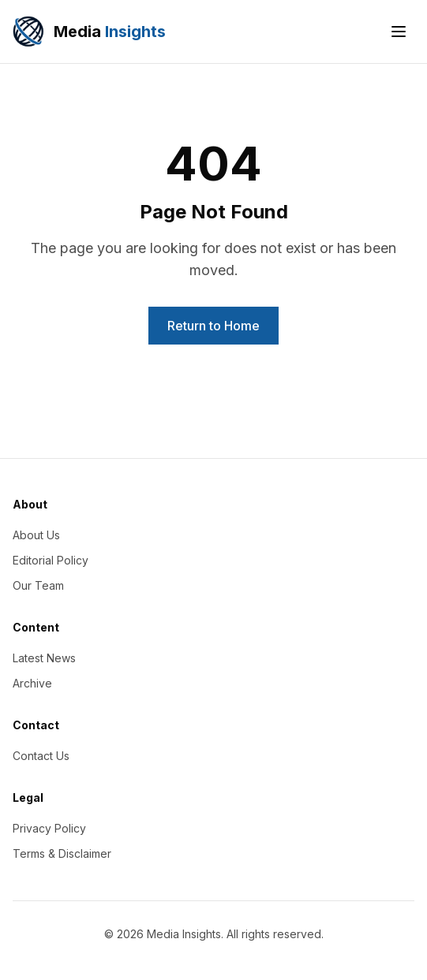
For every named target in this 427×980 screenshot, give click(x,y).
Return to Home (213, 326)
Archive (32, 683)
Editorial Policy (51, 560)
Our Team (38, 585)
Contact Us (41, 756)
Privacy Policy (49, 828)
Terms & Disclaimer (62, 853)
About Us (36, 535)
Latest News (44, 658)
